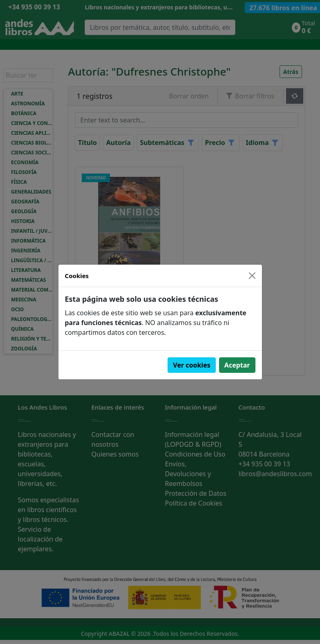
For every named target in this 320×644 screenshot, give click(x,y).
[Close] (252, 276)
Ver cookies (192, 365)
